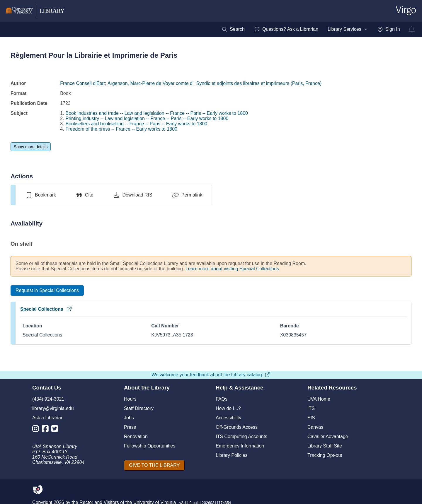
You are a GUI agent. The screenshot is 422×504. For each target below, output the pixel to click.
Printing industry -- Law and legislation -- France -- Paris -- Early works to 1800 (147, 118)
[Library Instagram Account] (37, 430)
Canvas (315, 427)
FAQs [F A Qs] (222, 399)
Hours (130, 399)
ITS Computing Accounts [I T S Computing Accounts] (241, 436)
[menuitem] (233, 29)
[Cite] (84, 195)
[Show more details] (31, 147)
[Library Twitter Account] (56, 430)
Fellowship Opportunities (150, 446)
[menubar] (311, 29)
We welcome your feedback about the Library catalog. (211, 375)
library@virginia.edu (53, 408)
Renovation (136, 436)
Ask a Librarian (48, 418)
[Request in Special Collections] (47, 291)
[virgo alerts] (412, 30)
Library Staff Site (325, 446)
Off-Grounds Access (237, 427)
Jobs (129, 418)
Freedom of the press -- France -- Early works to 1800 (121, 129)
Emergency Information (240, 446)
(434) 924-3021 (48, 399)
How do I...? (228, 408)
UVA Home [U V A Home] (319, 399)
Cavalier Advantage (328, 436)
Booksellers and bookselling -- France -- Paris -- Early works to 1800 (137, 124)
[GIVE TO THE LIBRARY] (154, 465)
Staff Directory (139, 408)
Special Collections (46, 309)
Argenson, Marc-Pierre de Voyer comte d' (150, 83)
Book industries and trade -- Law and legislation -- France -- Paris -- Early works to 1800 (157, 113)
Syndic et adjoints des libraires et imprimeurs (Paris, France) (259, 83)
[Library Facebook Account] (47, 430)
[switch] (41, 195)
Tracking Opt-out (325, 455)
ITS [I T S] (311, 408)
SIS (311, 418)
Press (130, 427)
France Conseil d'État (82, 83)
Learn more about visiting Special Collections (232, 269)
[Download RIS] (132, 195)
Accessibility (228, 418)
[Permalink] (187, 195)
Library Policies (232, 455)
